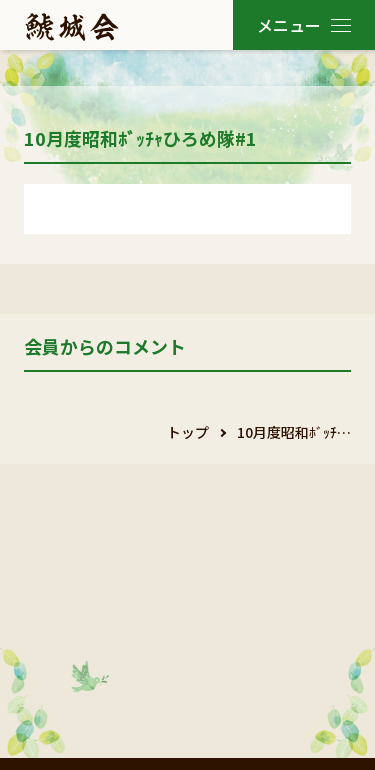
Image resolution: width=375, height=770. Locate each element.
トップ (188, 432)
